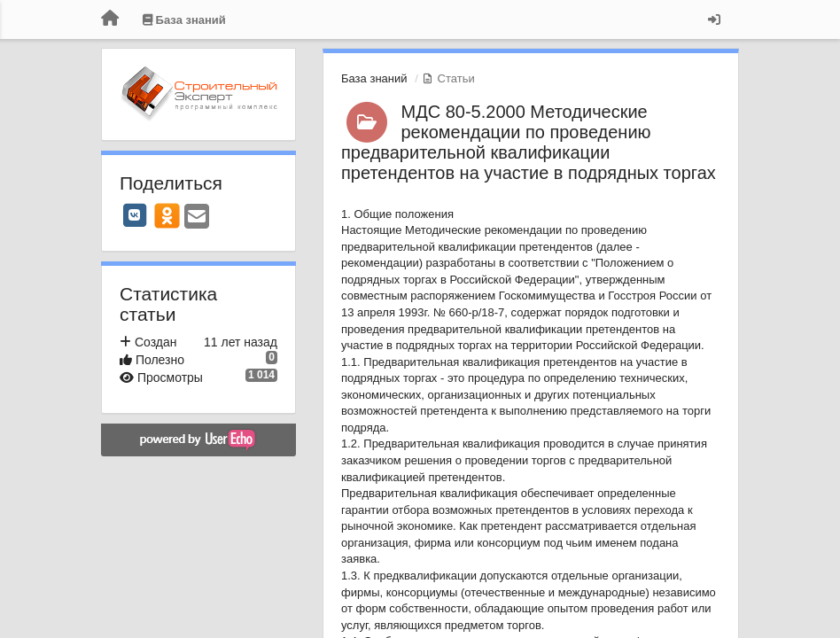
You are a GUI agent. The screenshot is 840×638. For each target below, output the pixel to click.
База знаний (374, 78)
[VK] (135, 215)
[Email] (197, 218)
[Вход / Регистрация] (714, 19)
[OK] (167, 215)
